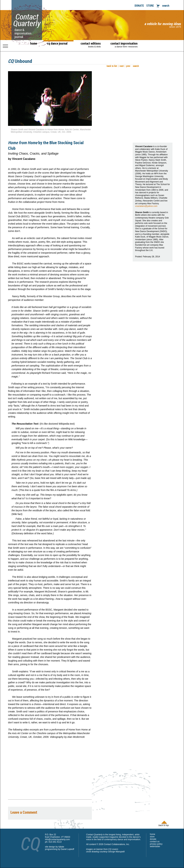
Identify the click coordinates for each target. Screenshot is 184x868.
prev (127, 66)
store (152, 837)
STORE (150, 6)
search (166, 6)
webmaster (155, 846)
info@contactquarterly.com (57, 839)
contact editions (89, 45)
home (34, 43)
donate (153, 839)
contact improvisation (124, 45)
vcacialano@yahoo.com (146, 206)
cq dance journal (57, 43)
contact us (155, 842)
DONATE (139, 6)
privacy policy (156, 844)
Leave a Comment (24, 812)
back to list (111, 66)
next (121, 66)
